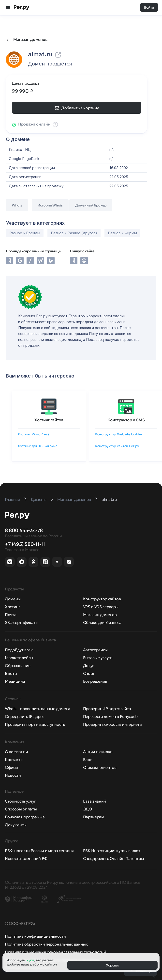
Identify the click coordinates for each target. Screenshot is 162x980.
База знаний (95, 801)
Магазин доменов (30, 39)
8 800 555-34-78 (24, 530)
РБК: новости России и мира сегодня (39, 851)
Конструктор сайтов (102, 599)
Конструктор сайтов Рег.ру (117, 446)
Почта (11, 615)
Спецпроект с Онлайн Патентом (114, 858)
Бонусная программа (25, 817)
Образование (18, 665)
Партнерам (94, 817)
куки (30, 960)
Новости (13, 775)
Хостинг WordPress (33, 434)
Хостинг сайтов (49, 420)
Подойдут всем (19, 650)
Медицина (15, 681)
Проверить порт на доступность (35, 724)
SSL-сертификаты (22, 622)
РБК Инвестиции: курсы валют (112, 851)
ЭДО (88, 809)
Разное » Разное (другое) (74, 233)
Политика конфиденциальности (35, 936)
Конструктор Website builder (119, 434)
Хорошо (112, 965)
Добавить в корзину (80, 108)
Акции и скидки (98, 752)
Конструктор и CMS (126, 420)
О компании (16, 752)
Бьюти (11, 673)
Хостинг (13, 607)
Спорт (89, 673)
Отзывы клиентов (100, 767)
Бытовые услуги (98, 658)
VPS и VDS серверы (101, 607)
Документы (16, 825)
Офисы (11, 767)
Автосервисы (95, 650)
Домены (13, 599)
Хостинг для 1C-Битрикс (37, 446)
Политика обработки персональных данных (46, 944)
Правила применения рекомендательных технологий (55, 952)
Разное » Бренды (25, 233)
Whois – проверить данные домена (38, 709)
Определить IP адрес (25, 716)
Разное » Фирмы (122, 233)
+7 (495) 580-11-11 (25, 544)
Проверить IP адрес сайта (107, 709)
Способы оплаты (21, 809)
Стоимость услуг (20, 801)
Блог (88, 759)
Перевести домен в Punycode (110, 716)
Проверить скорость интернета (112, 724)
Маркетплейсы (19, 658)
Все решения (95, 681)
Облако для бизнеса (102, 622)
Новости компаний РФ (26, 858)
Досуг (88, 665)
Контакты (14, 759)
